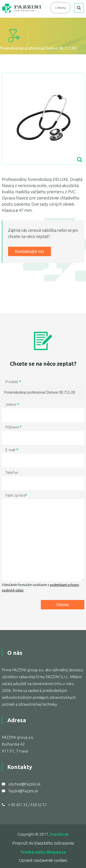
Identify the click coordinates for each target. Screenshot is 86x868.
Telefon (12, 473)
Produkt (13, 382)
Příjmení (13, 427)
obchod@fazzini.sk (25, 784)
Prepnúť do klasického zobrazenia (43, 843)
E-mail (12, 450)
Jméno (12, 404)
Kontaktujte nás (29, 251)
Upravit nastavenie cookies (43, 860)
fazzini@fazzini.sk (23, 791)
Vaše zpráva (16, 495)
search (79, 8)
